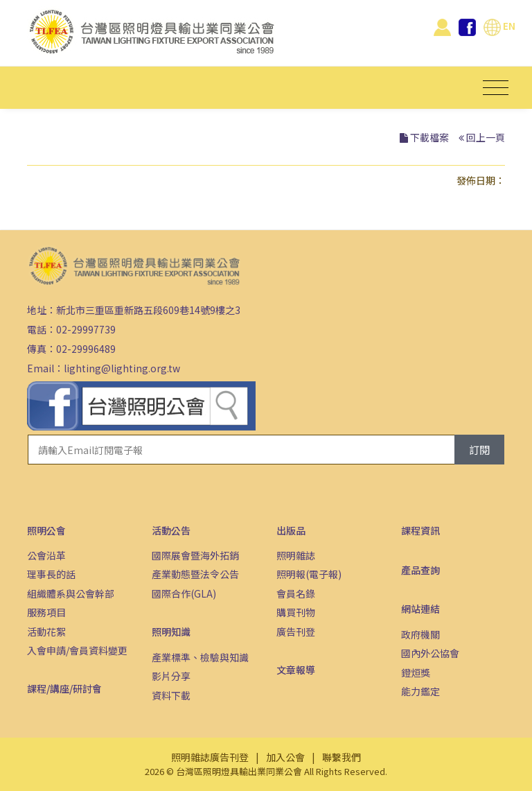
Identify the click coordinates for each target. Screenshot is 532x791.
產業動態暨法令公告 (195, 574)
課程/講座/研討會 (64, 688)
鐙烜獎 (416, 672)
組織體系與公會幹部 (71, 593)
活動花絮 (46, 632)
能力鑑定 (420, 691)
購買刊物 (296, 612)
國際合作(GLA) (184, 593)
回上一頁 (486, 137)
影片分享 (171, 676)
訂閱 (479, 450)
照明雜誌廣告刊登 (210, 757)
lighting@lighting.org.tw (122, 368)
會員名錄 (296, 593)
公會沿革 (46, 555)
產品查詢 (420, 570)
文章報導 (296, 670)
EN (499, 26)
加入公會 (285, 757)
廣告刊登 (296, 632)
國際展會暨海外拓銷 (195, 555)
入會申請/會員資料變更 (77, 650)
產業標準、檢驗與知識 (200, 657)
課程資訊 (420, 530)
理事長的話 (51, 574)
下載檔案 (429, 137)
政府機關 (420, 634)
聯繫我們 (342, 757)
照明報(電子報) (309, 574)
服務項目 (46, 612)
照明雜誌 (296, 555)
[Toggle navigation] (496, 88)
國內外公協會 (430, 653)
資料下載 (171, 695)
